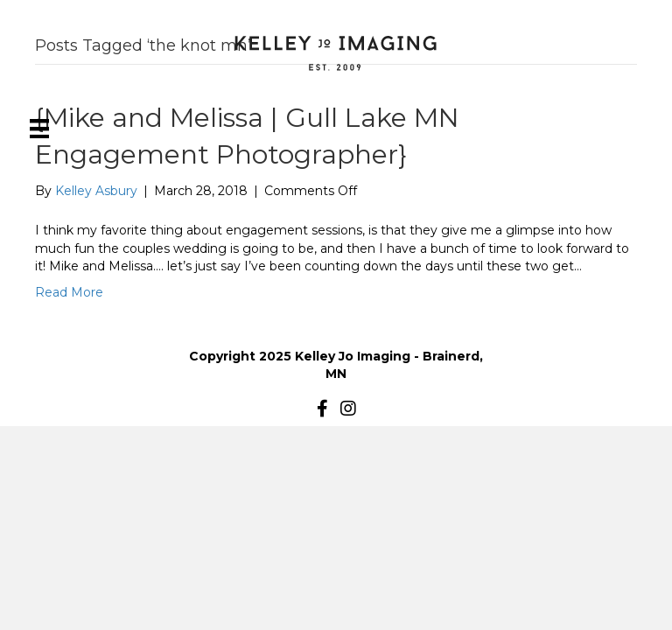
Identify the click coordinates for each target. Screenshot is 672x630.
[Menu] (39, 129)
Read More (69, 292)
